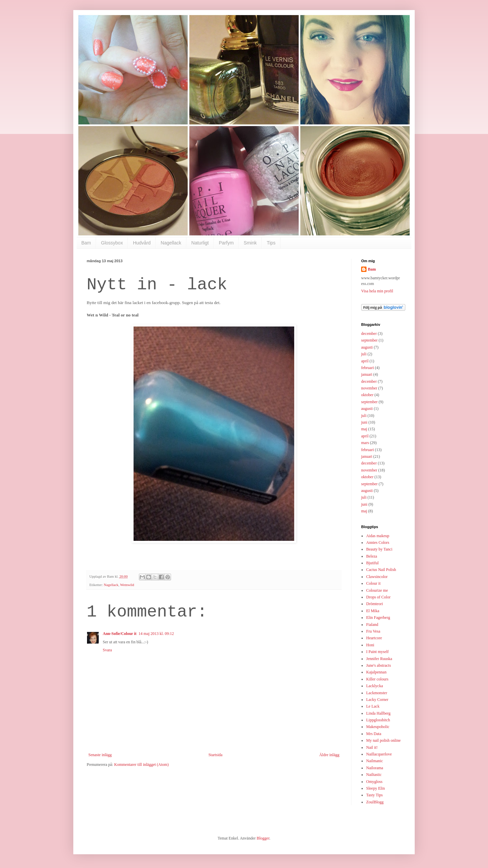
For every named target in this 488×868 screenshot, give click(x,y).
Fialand (372, 625)
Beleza (372, 556)
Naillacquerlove (379, 754)
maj (364, 429)
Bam (86, 243)
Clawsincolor (377, 577)
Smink (250, 243)
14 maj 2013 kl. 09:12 (156, 634)
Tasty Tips (375, 795)
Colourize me (377, 590)
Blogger (263, 838)
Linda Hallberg (378, 713)
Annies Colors (378, 542)
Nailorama (375, 768)
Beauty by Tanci (379, 549)
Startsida (216, 755)
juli (364, 354)
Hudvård (142, 243)
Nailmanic (375, 761)
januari (367, 374)
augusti (367, 347)
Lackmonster (377, 693)
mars (365, 443)
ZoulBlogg (375, 802)
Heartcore (374, 638)
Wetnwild (127, 585)
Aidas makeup (378, 536)
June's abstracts (379, 665)
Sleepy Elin (376, 788)
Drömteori (375, 604)
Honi (370, 645)
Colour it (373, 583)
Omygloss (374, 782)
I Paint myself (377, 652)
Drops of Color (378, 597)
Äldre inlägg (329, 755)
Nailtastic (374, 775)
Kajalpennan (376, 672)
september (369, 340)
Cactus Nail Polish (381, 570)
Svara (107, 650)
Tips (271, 243)
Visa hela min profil (377, 291)
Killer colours (377, 679)
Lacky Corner (377, 700)
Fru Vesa (373, 631)
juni (364, 422)
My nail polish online (383, 740)
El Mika (373, 611)
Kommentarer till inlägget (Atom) (141, 765)
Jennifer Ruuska (379, 659)
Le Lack (373, 706)
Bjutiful (372, 563)
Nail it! (372, 747)
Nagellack (171, 243)
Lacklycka (375, 686)
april (365, 361)
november (369, 388)
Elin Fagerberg (378, 618)
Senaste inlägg (100, 755)
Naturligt (200, 243)
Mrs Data (374, 734)
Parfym (226, 243)
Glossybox (112, 243)
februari (368, 368)
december (369, 334)
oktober (367, 395)
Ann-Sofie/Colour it (120, 634)
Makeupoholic (378, 727)
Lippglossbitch (378, 720)
